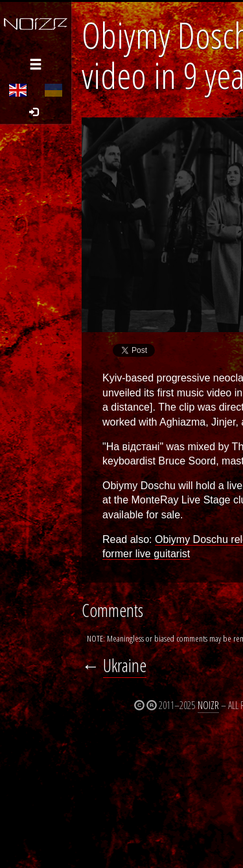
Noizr (208, 705)
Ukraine (125, 665)
